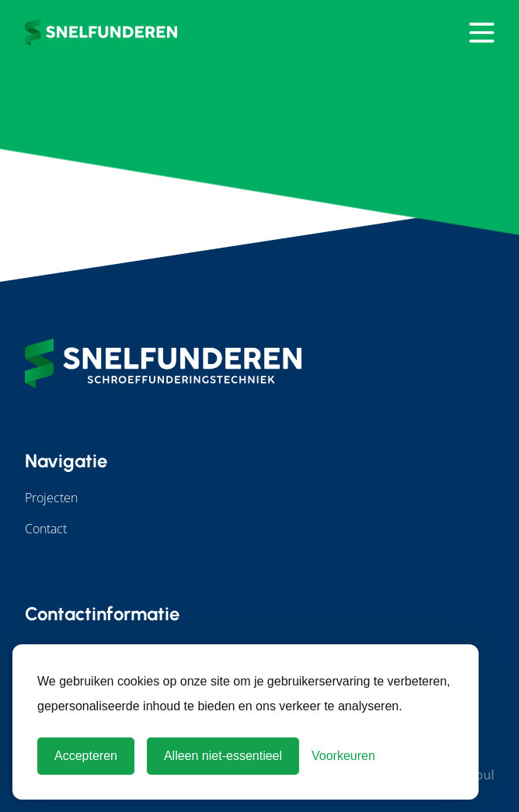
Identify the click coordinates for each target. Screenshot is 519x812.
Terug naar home (259, 138)
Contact (46, 529)
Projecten (51, 498)
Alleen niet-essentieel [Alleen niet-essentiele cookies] (223, 756)
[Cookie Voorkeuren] (343, 756)
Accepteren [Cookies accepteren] (86, 756)
